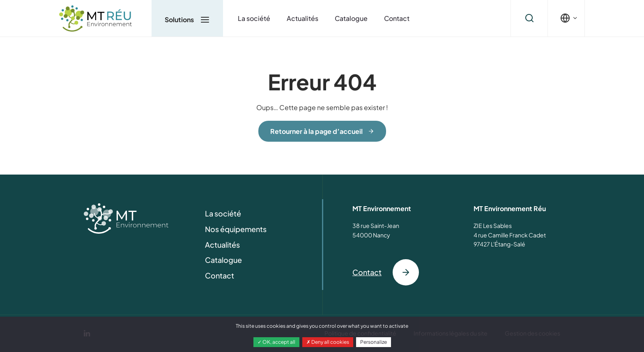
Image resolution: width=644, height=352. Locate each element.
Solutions (187, 19)
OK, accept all (276, 342)
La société (254, 18)
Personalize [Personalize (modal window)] (374, 342)
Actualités (302, 18)
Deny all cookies (328, 342)
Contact (397, 18)
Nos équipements (236, 229)
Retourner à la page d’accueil (316, 131)
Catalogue (351, 18)
